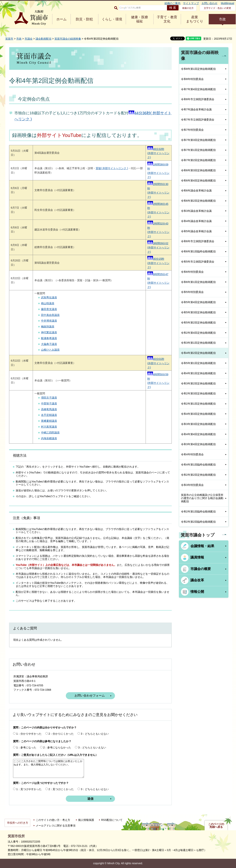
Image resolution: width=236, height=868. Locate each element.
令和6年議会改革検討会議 (196, 190)
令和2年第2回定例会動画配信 (198, 475)
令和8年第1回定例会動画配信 (198, 69)
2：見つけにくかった (61, 789)
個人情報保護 (86, 820)
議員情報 (197, 557)
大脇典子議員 (49, 344)
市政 (222, 19)
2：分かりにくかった (61, 734)
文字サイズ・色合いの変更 (217, 8)
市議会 (29, 39)
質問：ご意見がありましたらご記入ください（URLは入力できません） (56, 755)
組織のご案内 (172, 3)
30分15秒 (156, 259)
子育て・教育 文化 (167, 19)
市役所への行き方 (18, 823)
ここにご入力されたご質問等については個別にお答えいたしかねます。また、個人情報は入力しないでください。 (49, 768)
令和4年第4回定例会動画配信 (198, 434)
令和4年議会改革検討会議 (196, 221)
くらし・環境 (112, 19)
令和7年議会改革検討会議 (196, 109)
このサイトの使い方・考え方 (53, 820)
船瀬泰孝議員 (49, 338)
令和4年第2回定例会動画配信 (198, 353)
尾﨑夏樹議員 (49, 421)
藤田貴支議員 (49, 309)
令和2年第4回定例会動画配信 (198, 333)
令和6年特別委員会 (192, 272)
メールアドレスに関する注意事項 (56, 826)
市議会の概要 (201, 569)
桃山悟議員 (48, 303)
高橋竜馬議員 (49, 409)
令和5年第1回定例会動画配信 (198, 363)
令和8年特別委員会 (192, 79)
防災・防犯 (84, 19)
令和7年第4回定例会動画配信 (198, 89)
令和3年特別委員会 (192, 485)
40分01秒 (156, 359)
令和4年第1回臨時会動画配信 (198, 465)
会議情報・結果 (202, 546)
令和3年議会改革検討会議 (196, 211)
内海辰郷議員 (49, 438)
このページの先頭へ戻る (216, 826)
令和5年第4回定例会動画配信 (198, 302)
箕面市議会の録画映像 (68, 39)
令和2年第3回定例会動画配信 (198, 393)
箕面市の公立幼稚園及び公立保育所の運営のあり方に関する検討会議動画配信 (202, 498)
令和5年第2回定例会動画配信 (198, 323)
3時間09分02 (158, 243)
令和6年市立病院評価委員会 (198, 241)
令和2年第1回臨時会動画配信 (198, 512)
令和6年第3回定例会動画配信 (198, 170)
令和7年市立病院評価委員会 (198, 120)
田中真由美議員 (50, 315)
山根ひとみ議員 (50, 350)
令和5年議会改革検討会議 (196, 231)
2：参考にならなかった (57, 747)
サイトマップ (191, 3)
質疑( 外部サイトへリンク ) (112, 168)
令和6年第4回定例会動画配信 (198, 181)
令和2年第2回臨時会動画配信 (198, 522)
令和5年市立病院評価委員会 (198, 262)
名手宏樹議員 (49, 415)
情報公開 (197, 592)
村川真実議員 (49, 427)
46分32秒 (156, 149)
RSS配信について (112, 820)
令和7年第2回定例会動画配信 (198, 160)
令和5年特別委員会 (192, 292)
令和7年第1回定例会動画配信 (198, 150)
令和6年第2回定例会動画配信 (198, 201)
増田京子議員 (49, 398)
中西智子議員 (49, 403)
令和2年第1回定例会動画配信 (198, 404)
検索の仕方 (188, 8)
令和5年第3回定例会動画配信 (198, 312)
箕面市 (9, 39)
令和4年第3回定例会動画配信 (198, 414)
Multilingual (227, 3)
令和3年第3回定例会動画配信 (198, 424)
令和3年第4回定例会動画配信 (198, 444)
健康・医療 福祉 (140, 19)
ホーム (61, 19)
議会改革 (197, 580)
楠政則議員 (48, 326)
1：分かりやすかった (29, 734)
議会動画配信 (43, 39)
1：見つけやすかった (29, 789)
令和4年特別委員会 (192, 454)
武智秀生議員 (49, 297)
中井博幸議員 (49, 321)
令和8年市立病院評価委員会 (198, 99)
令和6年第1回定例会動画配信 (198, 282)
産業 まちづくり (195, 19)
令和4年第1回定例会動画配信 (198, 373)
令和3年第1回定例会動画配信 (198, 343)
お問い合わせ (210, 3)
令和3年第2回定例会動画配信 (198, 383)
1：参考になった (26, 747)
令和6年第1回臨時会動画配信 (198, 251)
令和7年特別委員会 (192, 130)
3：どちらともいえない (95, 734)
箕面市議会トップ (198, 535)
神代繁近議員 (49, 332)
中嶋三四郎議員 (50, 432)
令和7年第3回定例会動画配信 (198, 140)
